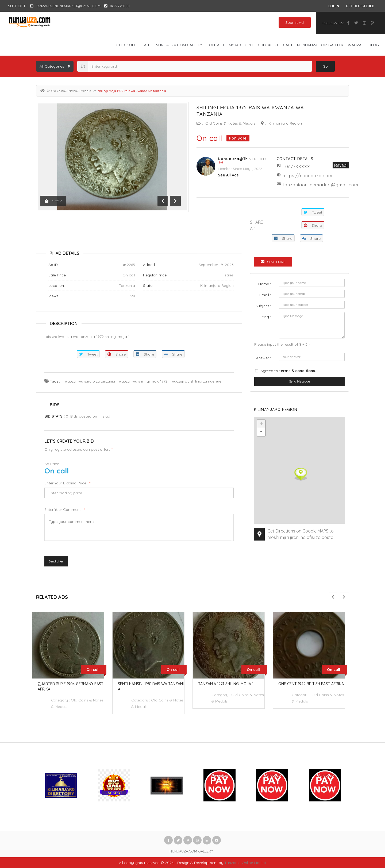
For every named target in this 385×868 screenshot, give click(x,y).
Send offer (56, 561)
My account (241, 45)
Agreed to (288, 371)
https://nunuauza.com (307, 176)
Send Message (299, 381)
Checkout (127, 45)
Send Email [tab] (273, 262)
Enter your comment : (65, 510)
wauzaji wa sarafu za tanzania (90, 381)
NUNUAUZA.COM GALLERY (179, 45)
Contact (215, 45)
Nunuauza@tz (233, 159)
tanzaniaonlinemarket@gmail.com (320, 185)
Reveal (341, 165)
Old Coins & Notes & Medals (71, 91)
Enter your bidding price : (67, 483)
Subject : (263, 306)
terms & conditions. (298, 371)
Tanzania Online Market (245, 863)
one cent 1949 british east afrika (315, 684)
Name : (265, 284)
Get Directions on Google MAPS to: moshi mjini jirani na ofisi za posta (301, 534)
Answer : (263, 358)
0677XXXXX (298, 167)
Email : (265, 295)
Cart (146, 45)
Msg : (266, 317)
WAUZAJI (356, 45)
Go (325, 66)
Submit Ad (295, 22)
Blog (374, 45)
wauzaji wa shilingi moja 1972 (143, 381)
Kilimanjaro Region (285, 123)
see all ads (228, 175)
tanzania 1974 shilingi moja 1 (230, 684)
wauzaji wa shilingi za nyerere (196, 381)
